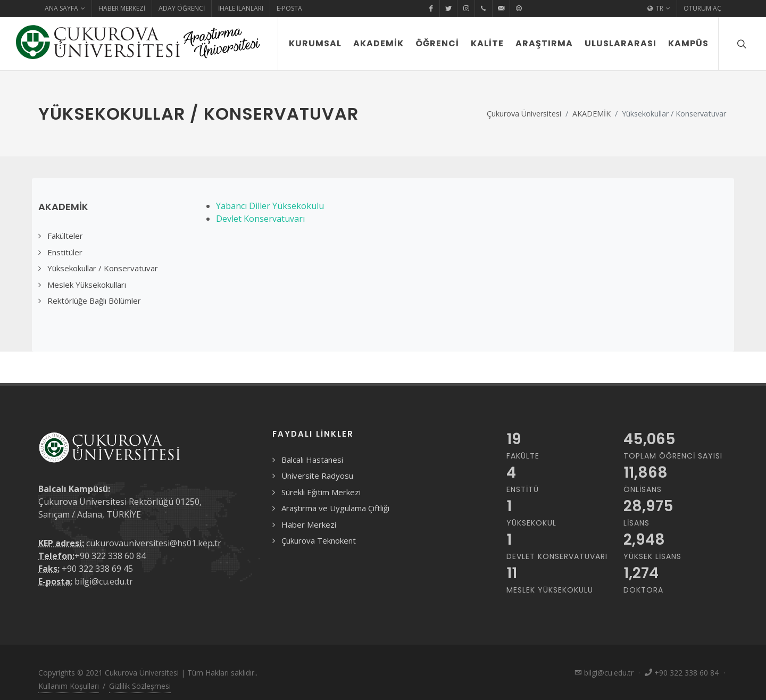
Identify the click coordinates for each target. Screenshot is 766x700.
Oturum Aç (702, 8)
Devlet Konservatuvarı (260, 219)
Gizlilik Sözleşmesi (140, 686)
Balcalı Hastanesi (312, 460)
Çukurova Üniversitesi (524, 114)
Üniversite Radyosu (317, 476)
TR (659, 9)
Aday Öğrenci (182, 8)
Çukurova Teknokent (319, 540)
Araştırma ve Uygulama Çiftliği (335, 508)
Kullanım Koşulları (69, 686)
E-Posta (289, 8)
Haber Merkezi (122, 8)
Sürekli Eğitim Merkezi (321, 492)
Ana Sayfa (65, 9)
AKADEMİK (592, 114)
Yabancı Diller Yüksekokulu (270, 206)
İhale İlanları (241, 8)
